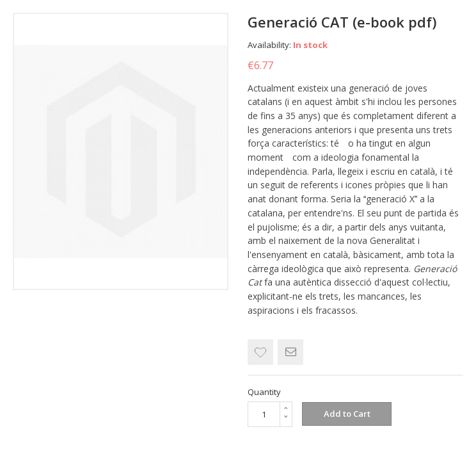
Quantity (264, 392)
